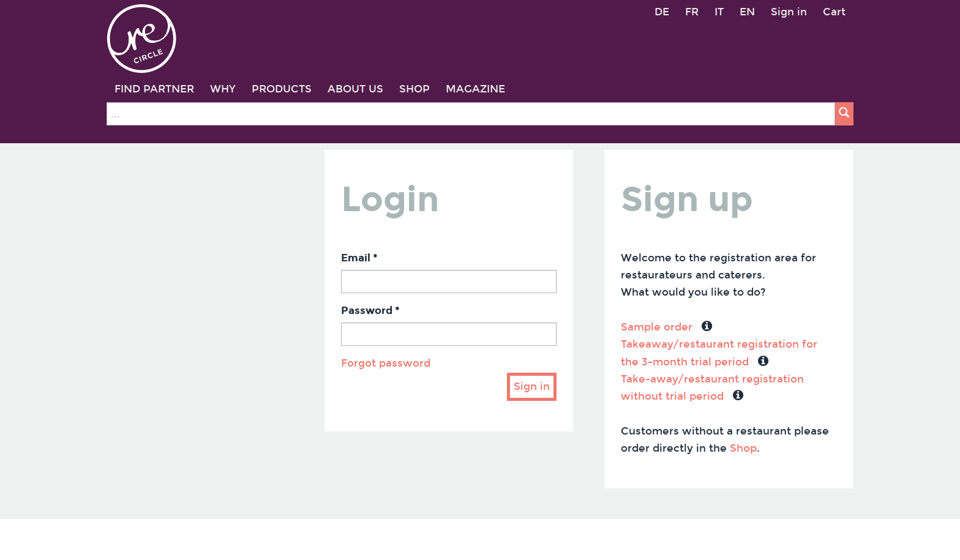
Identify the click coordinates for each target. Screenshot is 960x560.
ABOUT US (355, 89)
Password (370, 311)
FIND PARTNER (154, 89)
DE (662, 12)
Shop (743, 448)
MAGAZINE (475, 89)
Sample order (657, 327)
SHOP (414, 89)
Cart (834, 12)
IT (719, 12)
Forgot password (386, 363)
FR (692, 12)
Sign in (789, 12)
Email (359, 258)
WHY (223, 89)
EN (747, 12)
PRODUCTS (282, 89)
